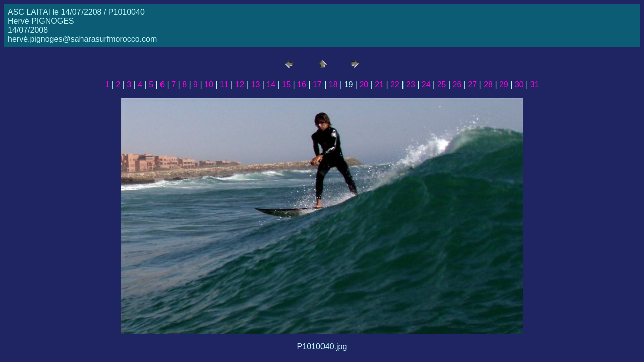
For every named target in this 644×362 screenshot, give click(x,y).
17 (317, 85)
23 (411, 85)
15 (286, 85)
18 (333, 85)
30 (519, 85)
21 (379, 85)
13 (256, 85)
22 (395, 85)
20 (364, 85)
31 (535, 85)
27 (472, 85)
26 (457, 85)
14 (271, 85)
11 (224, 85)
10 (209, 85)
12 (240, 85)
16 (302, 85)
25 (442, 85)
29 (504, 85)
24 (426, 85)
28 (488, 85)
